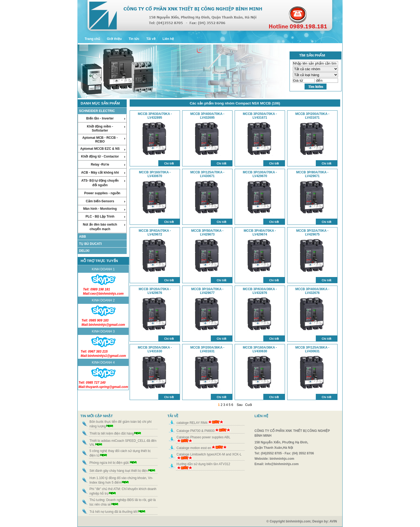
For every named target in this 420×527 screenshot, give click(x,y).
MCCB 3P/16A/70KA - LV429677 (207, 291)
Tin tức (134, 39)
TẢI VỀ (173, 416)
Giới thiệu (114, 39)
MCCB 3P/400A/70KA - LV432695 (207, 116)
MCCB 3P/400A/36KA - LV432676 (312, 291)
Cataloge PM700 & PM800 (196, 431)
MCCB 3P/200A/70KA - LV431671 (312, 116)
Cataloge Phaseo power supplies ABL (203, 437)
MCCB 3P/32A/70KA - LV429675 (312, 233)
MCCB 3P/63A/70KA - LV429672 (155, 233)
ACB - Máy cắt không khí (103, 173)
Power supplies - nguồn (102, 193)
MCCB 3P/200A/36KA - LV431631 (207, 349)
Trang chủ (92, 39)
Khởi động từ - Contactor (103, 156)
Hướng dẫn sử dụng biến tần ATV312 (203, 464)
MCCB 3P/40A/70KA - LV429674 (260, 233)
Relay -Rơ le (108, 165)
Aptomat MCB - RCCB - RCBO (104, 140)
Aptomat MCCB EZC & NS (103, 149)
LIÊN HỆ (261, 416)
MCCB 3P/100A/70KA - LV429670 (260, 174)
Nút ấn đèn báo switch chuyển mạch (104, 227)
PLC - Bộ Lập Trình (105, 216)
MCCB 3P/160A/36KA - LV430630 (260, 349)
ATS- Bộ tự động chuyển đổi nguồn (103, 183)
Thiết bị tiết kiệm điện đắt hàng (112, 433)
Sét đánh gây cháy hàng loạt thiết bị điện (119, 471)
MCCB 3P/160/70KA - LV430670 (155, 174)
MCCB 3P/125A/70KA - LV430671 (207, 174)
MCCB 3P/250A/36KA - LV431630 (155, 349)
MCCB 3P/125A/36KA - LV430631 (312, 349)
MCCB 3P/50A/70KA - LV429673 (207, 233)
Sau (240, 405)
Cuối (248, 405)
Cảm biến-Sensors (106, 201)
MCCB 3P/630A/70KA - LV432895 (155, 116)
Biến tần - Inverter (106, 118)
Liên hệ (168, 39)
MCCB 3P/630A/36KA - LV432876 (260, 291)
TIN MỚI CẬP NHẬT (97, 416)
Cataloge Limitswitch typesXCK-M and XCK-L (209, 454)
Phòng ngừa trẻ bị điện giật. (109, 463)
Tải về (151, 39)
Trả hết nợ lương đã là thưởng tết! (114, 512)
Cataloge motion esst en (194, 448)
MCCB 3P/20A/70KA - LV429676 (155, 291)
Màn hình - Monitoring (104, 209)
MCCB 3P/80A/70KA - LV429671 (312, 174)
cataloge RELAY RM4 (192, 423)
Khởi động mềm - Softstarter (106, 128)
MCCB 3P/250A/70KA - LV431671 (260, 116)
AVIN (336, 521)
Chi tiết (169, 163)
